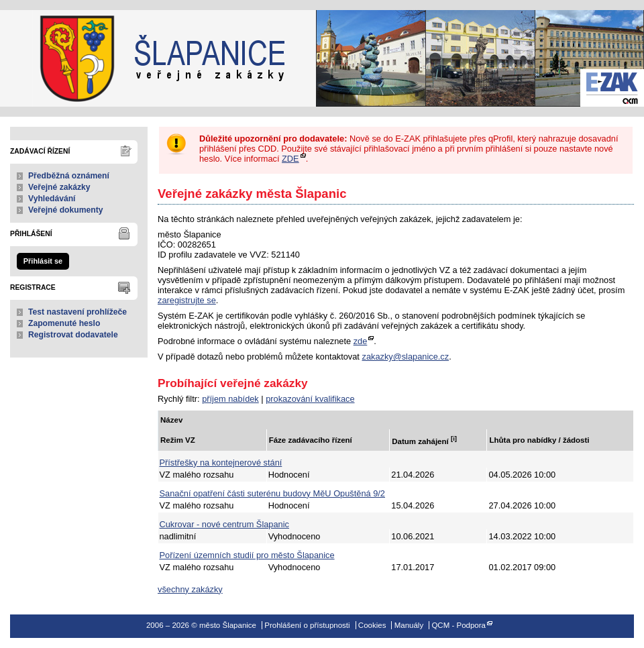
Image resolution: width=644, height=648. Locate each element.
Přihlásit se (43, 261)
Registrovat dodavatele (73, 335)
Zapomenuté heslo (64, 323)
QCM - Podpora (459, 625)
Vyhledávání (52, 199)
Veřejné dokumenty (65, 210)
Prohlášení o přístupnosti (307, 625)
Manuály (409, 625)
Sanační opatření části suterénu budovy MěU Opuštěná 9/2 (272, 493)
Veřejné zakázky (59, 187)
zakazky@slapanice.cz (405, 357)
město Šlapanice (67, 58)
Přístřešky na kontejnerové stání (221, 463)
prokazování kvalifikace (310, 399)
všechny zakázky (190, 589)
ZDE (290, 159)
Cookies (372, 625)
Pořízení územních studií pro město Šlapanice (247, 555)
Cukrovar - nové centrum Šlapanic (224, 524)
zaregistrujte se (187, 300)
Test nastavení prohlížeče (77, 312)
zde (361, 341)
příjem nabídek (230, 399)
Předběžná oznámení (69, 176)
